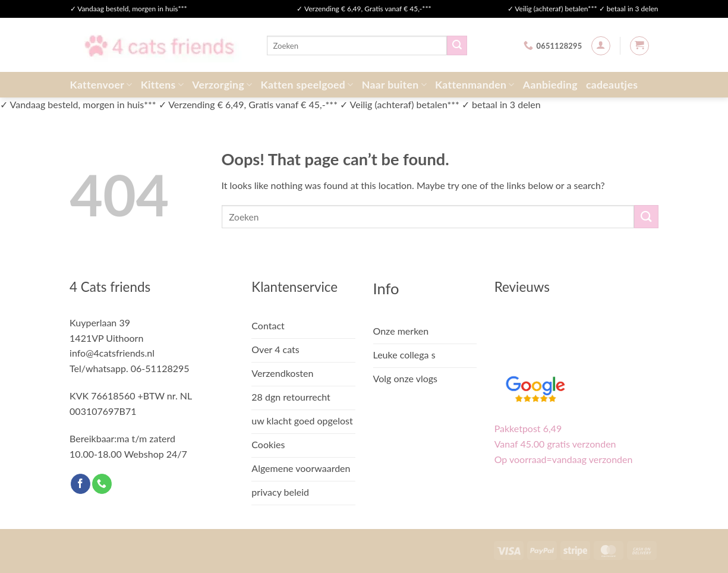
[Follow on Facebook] (81, 484)
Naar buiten (394, 85)
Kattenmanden (475, 85)
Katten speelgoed (307, 85)
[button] (601, 46)
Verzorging (222, 85)
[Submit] (457, 46)
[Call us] (102, 484)
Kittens (163, 85)
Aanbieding (550, 85)
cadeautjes (612, 85)
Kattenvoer (101, 85)
